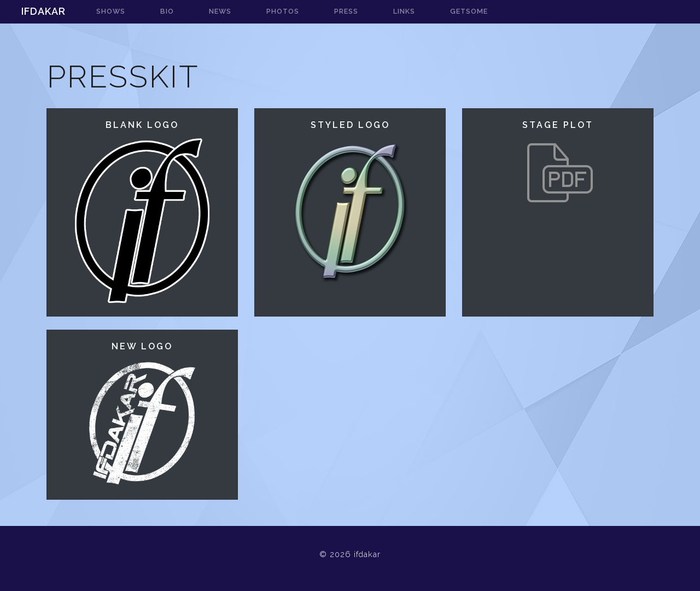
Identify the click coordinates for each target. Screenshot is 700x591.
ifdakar (43, 11)
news (220, 11)
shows (111, 11)
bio (167, 11)
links (404, 11)
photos (283, 11)
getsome (469, 11)
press (346, 11)
